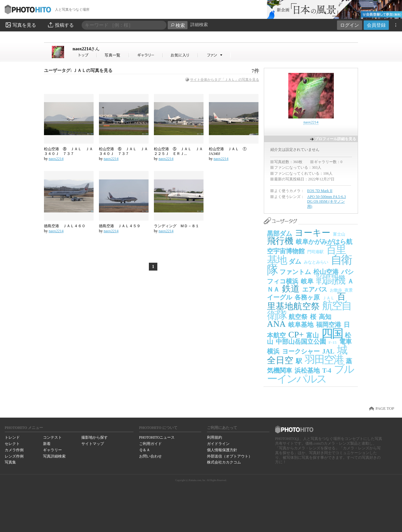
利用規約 (215, 437)
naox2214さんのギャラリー (146, 55)
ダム (295, 261)
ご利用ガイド (150, 444)
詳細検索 (199, 25)
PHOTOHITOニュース (157, 437)
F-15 (333, 342)
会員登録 (376, 25)
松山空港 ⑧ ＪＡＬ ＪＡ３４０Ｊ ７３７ (68, 151)
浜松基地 (307, 370)
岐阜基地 (301, 325)
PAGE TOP (385, 409)
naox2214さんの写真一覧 (113, 55)
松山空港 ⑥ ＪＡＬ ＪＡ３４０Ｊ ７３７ (123, 151)
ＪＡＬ (328, 298)
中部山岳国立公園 (301, 342)
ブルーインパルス (310, 374)
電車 (345, 342)
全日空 (280, 360)
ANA (276, 324)
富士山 (339, 234)
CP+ (296, 335)
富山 (312, 335)
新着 (47, 444)
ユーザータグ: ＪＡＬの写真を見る (78, 71)
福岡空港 (329, 325)
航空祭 (298, 317)
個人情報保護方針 (222, 450)
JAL (328, 351)
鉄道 (291, 289)
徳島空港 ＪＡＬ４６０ (65, 226)
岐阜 (307, 281)
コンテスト (52, 437)
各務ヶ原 (307, 297)
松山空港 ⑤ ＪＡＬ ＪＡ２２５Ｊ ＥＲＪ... (178, 151)
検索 (178, 25)
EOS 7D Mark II (320, 191)
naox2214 (86, 49)
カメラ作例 (14, 450)
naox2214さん (85, 55)
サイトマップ (93, 444)
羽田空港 (324, 360)
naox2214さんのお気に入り (180, 55)
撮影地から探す (95, 437)
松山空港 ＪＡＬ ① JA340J (230, 151)
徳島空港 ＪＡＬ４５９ (120, 226)
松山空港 (326, 272)
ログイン (350, 25)
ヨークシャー (301, 351)
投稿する (60, 25)
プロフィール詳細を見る (335, 139)
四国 (332, 334)
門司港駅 (315, 252)
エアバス (315, 289)
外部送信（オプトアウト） (230, 456)
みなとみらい (316, 262)
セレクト (12, 444)
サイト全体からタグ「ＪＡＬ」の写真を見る (225, 80)
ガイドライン (218, 444)
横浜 (273, 351)
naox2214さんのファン (214, 55)
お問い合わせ (150, 456)
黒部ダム (280, 233)
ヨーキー (312, 233)
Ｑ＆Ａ (145, 450)
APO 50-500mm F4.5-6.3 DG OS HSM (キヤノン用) (326, 202)
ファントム (295, 272)
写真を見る (20, 25)
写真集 (10, 462)
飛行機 (280, 241)
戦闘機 (330, 280)
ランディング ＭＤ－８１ (178, 226)
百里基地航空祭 (306, 301)
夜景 (349, 290)
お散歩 (336, 290)
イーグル (280, 297)
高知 (325, 317)
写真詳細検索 (54, 456)
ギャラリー (52, 450)
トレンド (12, 437)
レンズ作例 (14, 456)
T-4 (327, 370)
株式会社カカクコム (224, 462)
